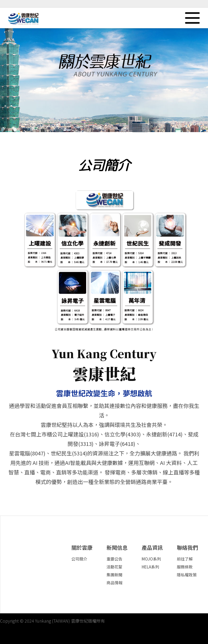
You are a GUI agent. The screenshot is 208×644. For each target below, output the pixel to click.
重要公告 (114, 559)
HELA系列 (150, 567)
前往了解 (185, 559)
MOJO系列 (151, 559)
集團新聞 (114, 575)
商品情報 (114, 583)
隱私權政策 (187, 575)
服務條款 (185, 567)
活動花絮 (114, 567)
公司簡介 (79, 559)
